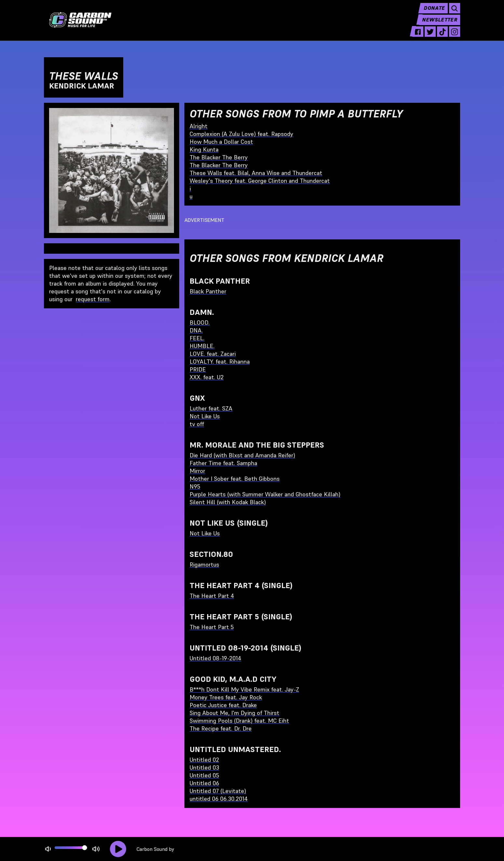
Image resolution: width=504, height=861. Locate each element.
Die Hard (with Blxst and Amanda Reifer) (242, 455)
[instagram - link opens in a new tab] (454, 36)
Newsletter (439, 25)
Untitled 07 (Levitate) (218, 791)
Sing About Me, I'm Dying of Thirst (234, 713)
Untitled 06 (204, 783)
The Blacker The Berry (219, 157)
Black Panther (208, 291)
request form (93, 299)
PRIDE (198, 369)
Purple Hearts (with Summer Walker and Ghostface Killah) (265, 494)
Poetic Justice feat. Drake (223, 705)
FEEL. (197, 338)
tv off (197, 424)
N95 (195, 486)
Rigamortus (204, 565)
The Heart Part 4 (212, 596)
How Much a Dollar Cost (221, 142)
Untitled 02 (204, 760)
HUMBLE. (202, 346)
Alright (199, 126)
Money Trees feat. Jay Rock (226, 697)
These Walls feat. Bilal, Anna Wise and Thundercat (256, 173)
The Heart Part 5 (212, 627)
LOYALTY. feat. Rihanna (220, 362)
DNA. (196, 330)
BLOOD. (200, 323)
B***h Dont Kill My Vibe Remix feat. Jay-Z (244, 689)
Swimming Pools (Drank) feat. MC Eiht (239, 721)
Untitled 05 (204, 775)
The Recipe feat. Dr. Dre (221, 728)
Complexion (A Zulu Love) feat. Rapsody (241, 134)
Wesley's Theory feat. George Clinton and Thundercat (260, 181)
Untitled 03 (204, 767)
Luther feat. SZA (211, 408)
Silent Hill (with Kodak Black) (228, 502)
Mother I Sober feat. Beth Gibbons (235, 479)
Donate (433, 13)
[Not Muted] (48, 849)
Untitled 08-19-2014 (215, 658)
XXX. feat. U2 (207, 377)
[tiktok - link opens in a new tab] (442, 36)
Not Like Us (205, 416)
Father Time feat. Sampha (223, 463)
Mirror (197, 471)
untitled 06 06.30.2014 (219, 799)
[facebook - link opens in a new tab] (416, 36)
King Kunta (204, 149)
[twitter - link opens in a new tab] (429, 36)
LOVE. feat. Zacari (213, 354)
